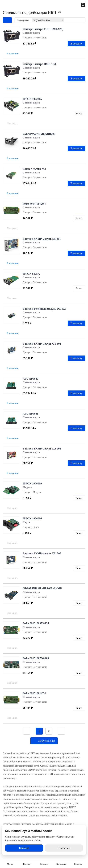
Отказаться (64, 848)
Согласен (24, 848)
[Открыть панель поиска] (83, 5)
